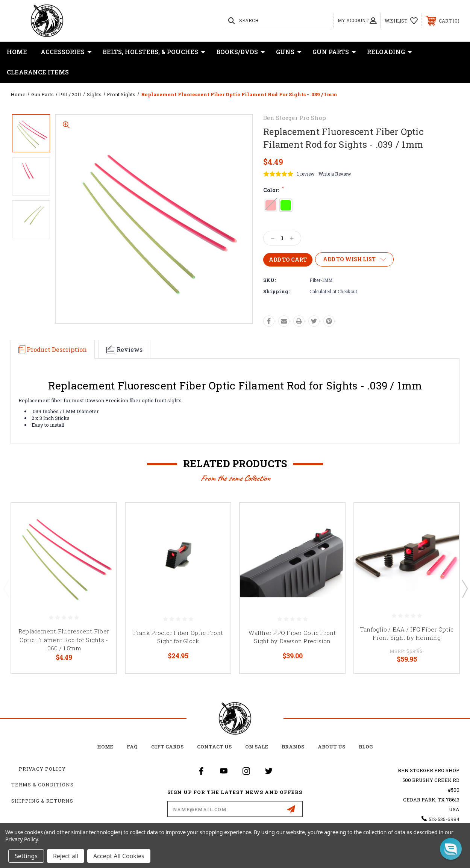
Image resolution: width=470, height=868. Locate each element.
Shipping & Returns (42, 801)
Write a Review (335, 174)
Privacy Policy (42, 769)
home (105, 747)
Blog (366, 747)
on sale (257, 747)
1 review (306, 174)
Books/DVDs (241, 52)
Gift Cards (167, 747)
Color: (274, 190)
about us (331, 747)
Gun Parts (334, 52)
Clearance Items (38, 72)
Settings (26, 856)
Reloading (390, 52)
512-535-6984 (444, 819)
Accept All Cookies (119, 856)
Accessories (66, 52)
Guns (289, 52)
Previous (6, 588)
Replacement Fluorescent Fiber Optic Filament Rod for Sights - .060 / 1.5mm (64, 640)
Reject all (66, 856)
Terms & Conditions (42, 785)
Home (17, 52)
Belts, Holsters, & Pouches (154, 52)
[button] (451, 849)
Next (464, 588)
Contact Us (214, 747)
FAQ (132, 747)
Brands (293, 747)
